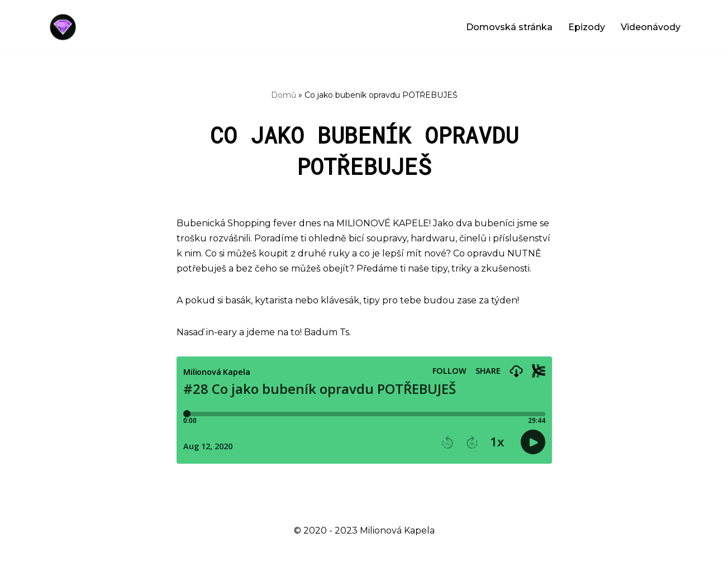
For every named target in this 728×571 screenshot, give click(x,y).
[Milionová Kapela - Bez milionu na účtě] (66, 27)
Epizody (587, 27)
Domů (284, 95)
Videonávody (651, 27)
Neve (58, 557)
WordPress (136, 557)
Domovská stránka (509, 27)
